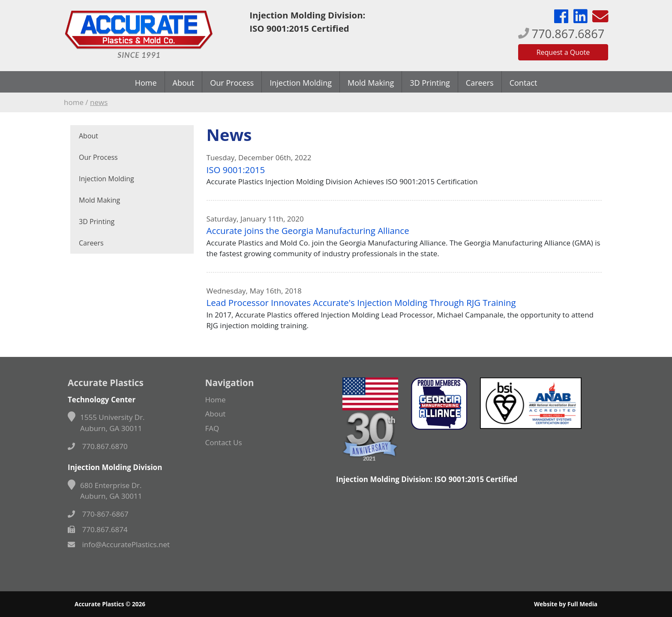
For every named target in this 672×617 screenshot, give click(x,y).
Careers (480, 83)
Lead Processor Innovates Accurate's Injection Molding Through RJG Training (361, 303)
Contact (523, 83)
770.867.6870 (98, 446)
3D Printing (430, 83)
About (184, 83)
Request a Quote (563, 52)
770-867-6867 (98, 514)
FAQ (212, 428)
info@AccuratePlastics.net (119, 544)
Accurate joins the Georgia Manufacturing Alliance (308, 231)
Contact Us (224, 442)
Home (146, 83)
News (99, 102)
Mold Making (371, 83)
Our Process (232, 83)
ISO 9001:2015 (236, 170)
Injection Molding (301, 83)
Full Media (582, 604)
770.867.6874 (98, 529)
